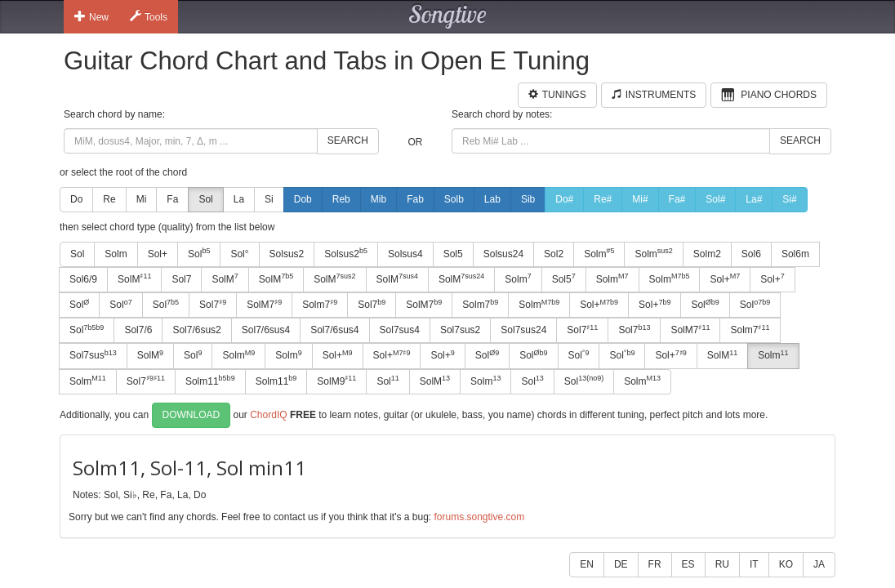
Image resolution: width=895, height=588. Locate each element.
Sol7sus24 (523, 330)
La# (754, 199)
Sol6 (751, 254)
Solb (454, 199)
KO (786, 564)
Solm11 (210, 381)
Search (348, 140)
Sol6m (795, 254)
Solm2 (707, 254)
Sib (528, 199)
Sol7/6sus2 (196, 330)
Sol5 (453, 254)
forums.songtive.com (479, 517)
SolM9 (336, 381)
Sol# (715, 199)
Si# (789, 199)
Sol (205, 199)
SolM (134, 278)
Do (76, 199)
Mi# (640, 199)
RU (722, 564)
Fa (172, 199)
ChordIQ (268, 414)
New (91, 16)
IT (754, 564)
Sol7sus (93, 355)
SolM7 (264, 305)
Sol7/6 (138, 330)
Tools (149, 16)
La (239, 199)
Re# (603, 199)
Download (191, 415)
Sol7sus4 (400, 330)
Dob (303, 199)
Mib (378, 199)
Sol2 (554, 254)
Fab (415, 199)
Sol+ (158, 254)
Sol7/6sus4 (266, 330)
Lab (492, 199)
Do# (564, 199)
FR (655, 564)
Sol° (239, 254)
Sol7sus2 (460, 330)
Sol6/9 (83, 279)
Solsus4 (405, 254)
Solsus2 (287, 254)
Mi (142, 199)
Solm (116, 254)
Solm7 (320, 305)
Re (109, 199)
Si (269, 199)
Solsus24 (503, 254)
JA (819, 564)
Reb (341, 199)
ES (688, 564)
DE (621, 564)
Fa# (677, 199)
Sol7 (181, 279)
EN (587, 564)
